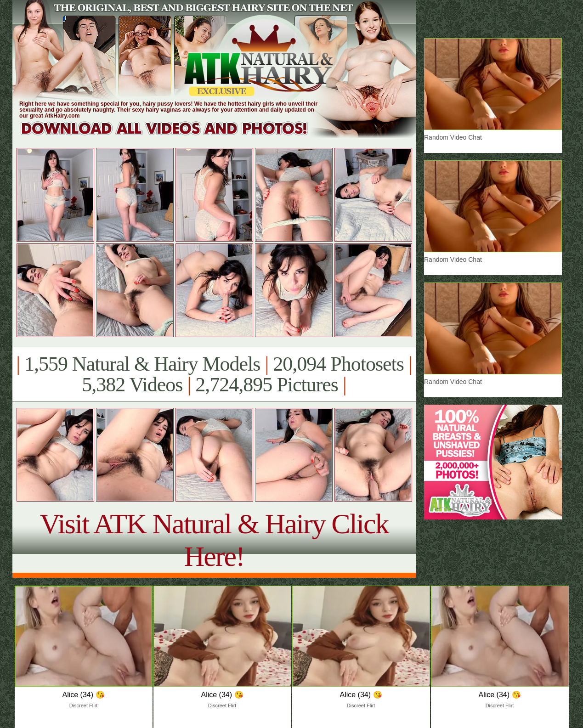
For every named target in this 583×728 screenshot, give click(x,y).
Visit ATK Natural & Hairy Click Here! (214, 540)
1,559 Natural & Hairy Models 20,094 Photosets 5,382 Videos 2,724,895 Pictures (214, 374)
